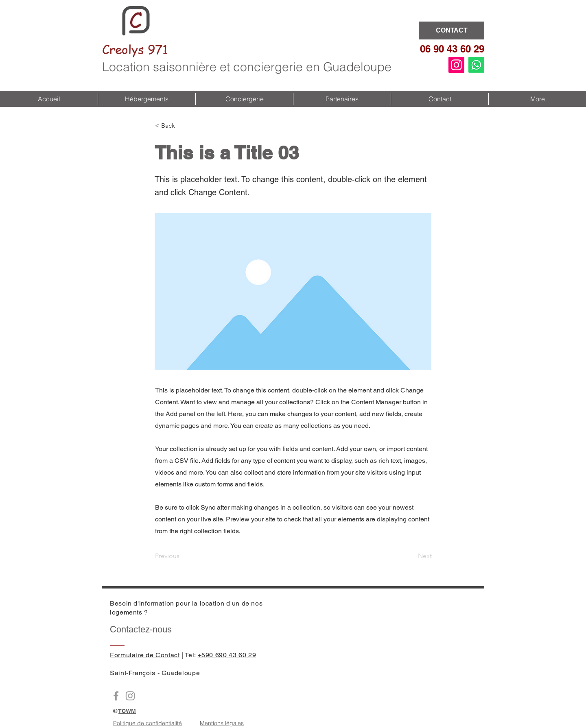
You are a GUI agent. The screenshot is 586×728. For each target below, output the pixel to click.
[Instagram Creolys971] (130, 696)
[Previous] (182, 556)
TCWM (127, 711)
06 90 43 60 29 (452, 49)
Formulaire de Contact (145, 655)
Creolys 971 (135, 49)
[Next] (411, 556)
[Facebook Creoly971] (116, 696)
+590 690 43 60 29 (227, 655)
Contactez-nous (141, 629)
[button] (146, 99)
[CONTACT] (452, 31)
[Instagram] (456, 65)
